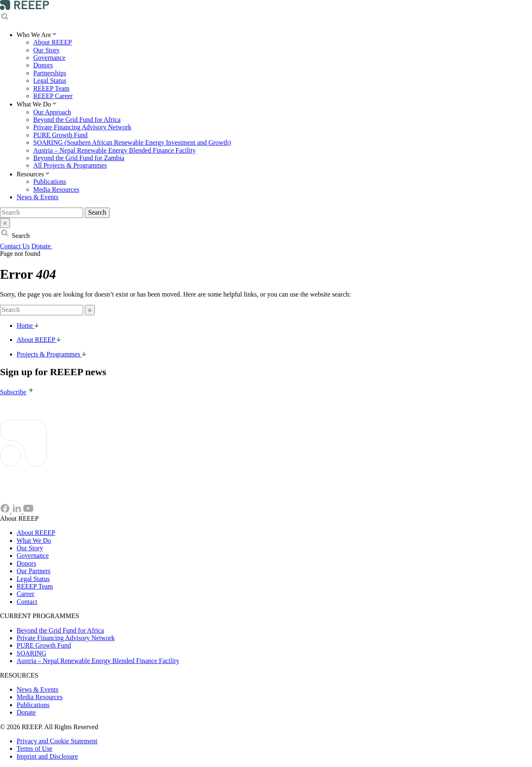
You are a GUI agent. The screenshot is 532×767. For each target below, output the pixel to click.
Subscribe (17, 392)
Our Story (47, 50)
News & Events (37, 197)
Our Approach (52, 112)
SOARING (31, 653)
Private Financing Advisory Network (82, 127)
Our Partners (33, 571)
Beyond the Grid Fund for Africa (77, 120)
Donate (46, 246)
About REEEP (53, 42)
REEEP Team (51, 88)
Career (26, 594)
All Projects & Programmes (70, 165)
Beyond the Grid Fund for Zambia (79, 158)
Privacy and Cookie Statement (57, 741)
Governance (49, 58)
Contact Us (15, 246)
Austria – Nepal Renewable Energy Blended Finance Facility (115, 150)
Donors (43, 65)
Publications (50, 182)
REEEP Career (53, 96)
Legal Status (50, 80)
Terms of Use (34, 748)
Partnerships (50, 73)
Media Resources (56, 189)
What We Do (34, 541)
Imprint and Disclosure (47, 756)
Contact (27, 602)
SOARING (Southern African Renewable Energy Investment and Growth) (132, 142)
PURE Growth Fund (60, 135)
